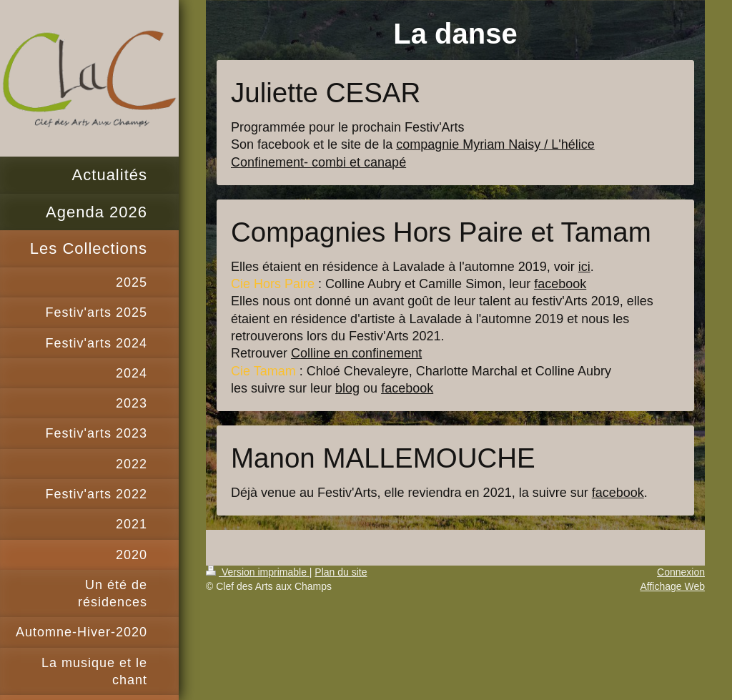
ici (584, 267)
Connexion (681, 572)
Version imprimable (258, 572)
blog (347, 388)
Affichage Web (672, 586)
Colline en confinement (356, 353)
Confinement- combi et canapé (318, 162)
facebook (560, 284)
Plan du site (341, 572)
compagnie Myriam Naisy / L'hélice (495, 144)
